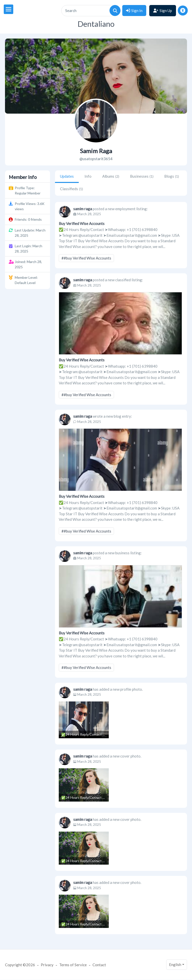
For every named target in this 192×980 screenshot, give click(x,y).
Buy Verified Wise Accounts (82, 223)
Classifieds (71, 189)
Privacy (47, 965)
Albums (111, 176)
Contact (99, 965)
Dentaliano (96, 24)
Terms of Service (73, 965)
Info (88, 176)
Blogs (172, 176)
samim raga (83, 209)
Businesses (142, 176)
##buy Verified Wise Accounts (86, 258)
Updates (67, 176)
